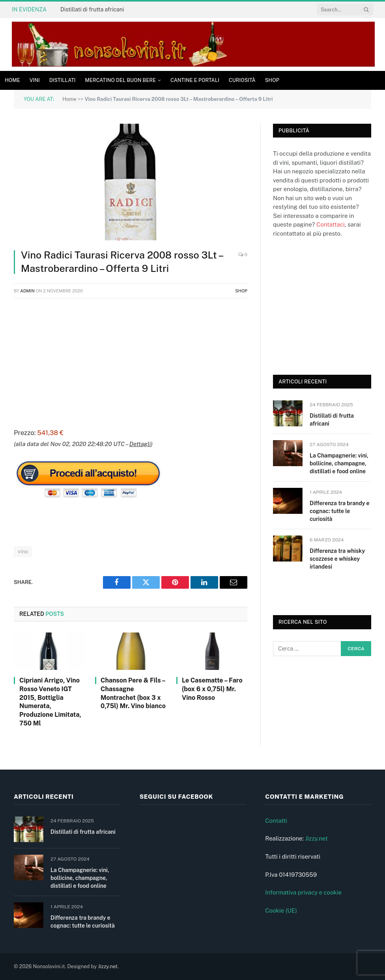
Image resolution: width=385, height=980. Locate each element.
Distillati (63, 80)
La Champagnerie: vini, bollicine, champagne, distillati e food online (339, 463)
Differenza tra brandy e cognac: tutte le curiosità (339, 511)
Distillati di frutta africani (92, 9)
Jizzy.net (316, 838)
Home (12, 80)
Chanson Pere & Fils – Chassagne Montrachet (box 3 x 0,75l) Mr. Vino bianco (133, 693)
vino (23, 551)
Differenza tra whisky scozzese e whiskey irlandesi (337, 559)
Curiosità (242, 80)
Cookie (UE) (281, 910)
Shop (272, 80)
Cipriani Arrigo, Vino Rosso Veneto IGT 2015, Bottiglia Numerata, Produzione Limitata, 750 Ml (50, 702)
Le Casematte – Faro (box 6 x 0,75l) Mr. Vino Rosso (212, 689)
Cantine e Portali (195, 80)
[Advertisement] (131, 362)
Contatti (276, 821)
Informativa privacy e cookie (303, 892)
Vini (35, 80)
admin (27, 291)
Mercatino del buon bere (121, 80)
